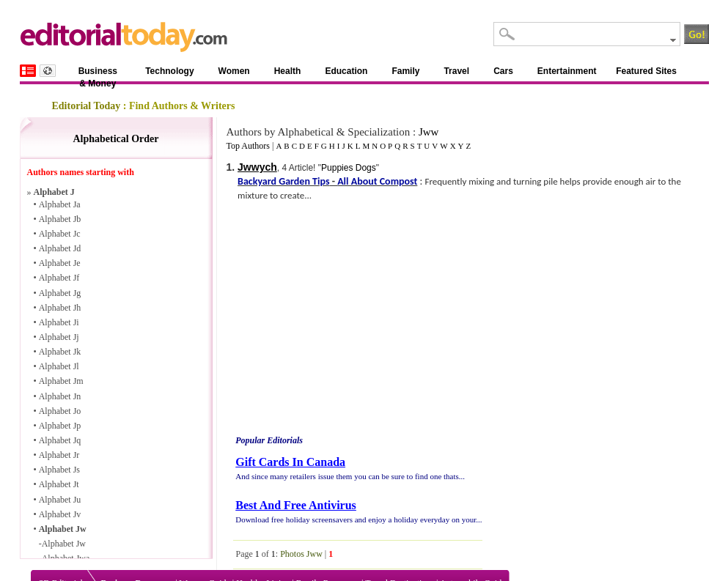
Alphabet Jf (59, 278)
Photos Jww (301, 554)
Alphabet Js (59, 470)
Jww (429, 132)
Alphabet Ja (60, 204)
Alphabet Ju (60, 500)
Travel (456, 71)
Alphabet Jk (60, 352)
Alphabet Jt (59, 484)
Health (288, 71)
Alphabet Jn (60, 396)
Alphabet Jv (60, 514)
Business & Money (98, 74)
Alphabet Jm (61, 381)
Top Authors (248, 146)
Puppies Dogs (349, 168)
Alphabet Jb (60, 219)
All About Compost (377, 181)
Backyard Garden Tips (283, 181)
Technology (169, 71)
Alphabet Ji (59, 322)
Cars (503, 71)
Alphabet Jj (59, 337)
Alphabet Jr (59, 455)
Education (346, 71)
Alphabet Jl (59, 366)
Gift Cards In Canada (290, 462)
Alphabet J (54, 192)
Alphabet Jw (63, 529)
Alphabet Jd (60, 248)
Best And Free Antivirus (296, 505)
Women (234, 71)
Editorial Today (87, 106)
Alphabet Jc (60, 234)
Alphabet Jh (60, 308)
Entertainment (567, 71)
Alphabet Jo (60, 411)
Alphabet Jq (60, 440)
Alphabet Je (60, 263)
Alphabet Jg (60, 293)
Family (405, 71)
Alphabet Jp (60, 426)
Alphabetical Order (115, 139)
